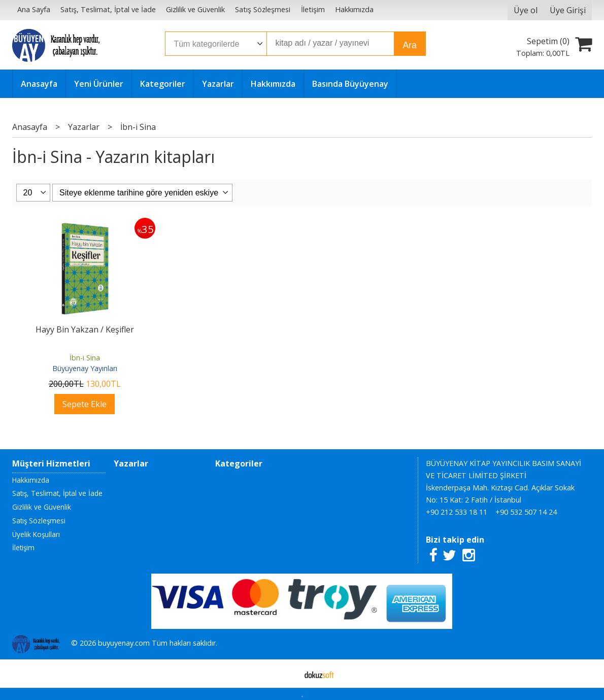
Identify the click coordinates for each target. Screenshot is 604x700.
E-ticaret (286, 674)
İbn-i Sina (85, 358)
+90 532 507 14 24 (526, 512)
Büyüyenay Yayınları (85, 368)
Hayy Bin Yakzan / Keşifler (85, 329)
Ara (409, 45)
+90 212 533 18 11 (457, 512)
